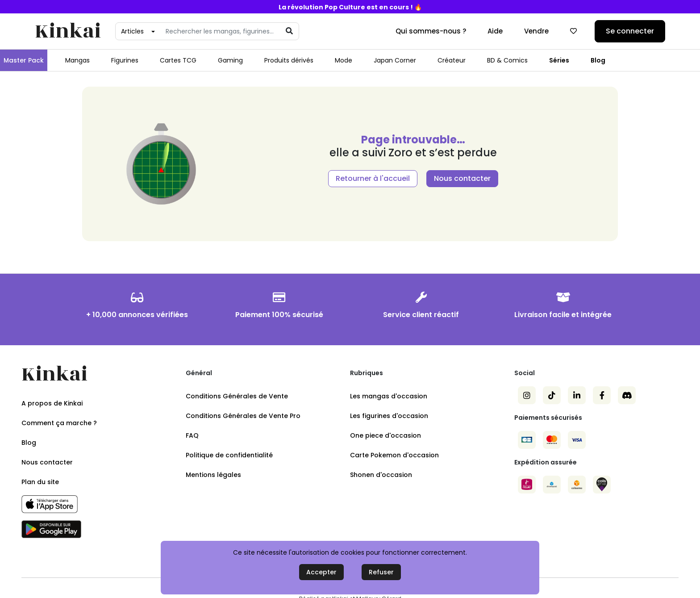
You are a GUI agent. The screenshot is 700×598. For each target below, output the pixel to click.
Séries (559, 60)
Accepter (321, 572)
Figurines (125, 60)
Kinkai (68, 31)
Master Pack (24, 60)
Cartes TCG (178, 60)
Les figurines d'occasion (389, 416)
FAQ (192, 435)
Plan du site (40, 482)
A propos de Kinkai (52, 403)
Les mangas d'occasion (389, 396)
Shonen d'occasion (381, 475)
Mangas (77, 60)
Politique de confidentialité (229, 455)
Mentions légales (213, 475)
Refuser (381, 572)
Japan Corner (395, 60)
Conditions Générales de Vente (237, 396)
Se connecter (630, 31)
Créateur (452, 60)
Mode (344, 60)
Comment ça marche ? (59, 423)
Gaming (230, 60)
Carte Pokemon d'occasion (394, 455)
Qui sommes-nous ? (431, 31)
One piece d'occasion (385, 435)
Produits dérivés (289, 60)
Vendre (536, 31)
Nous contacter (462, 178)
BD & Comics (507, 60)
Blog (598, 60)
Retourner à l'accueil (373, 178)
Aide (495, 31)
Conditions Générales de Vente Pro (243, 416)
